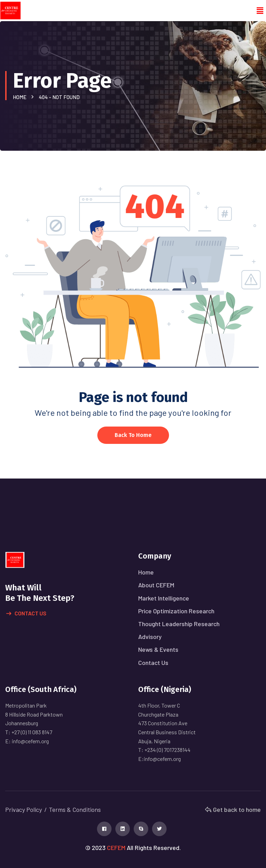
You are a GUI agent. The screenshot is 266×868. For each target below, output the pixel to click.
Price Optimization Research (176, 611)
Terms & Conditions (75, 809)
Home (21, 97)
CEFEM (116, 848)
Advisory (150, 637)
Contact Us (26, 614)
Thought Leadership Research (179, 624)
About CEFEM (156, 585)
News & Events (158, 649)
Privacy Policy (24, 809)
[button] (260, 11)
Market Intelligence (164, 598)
